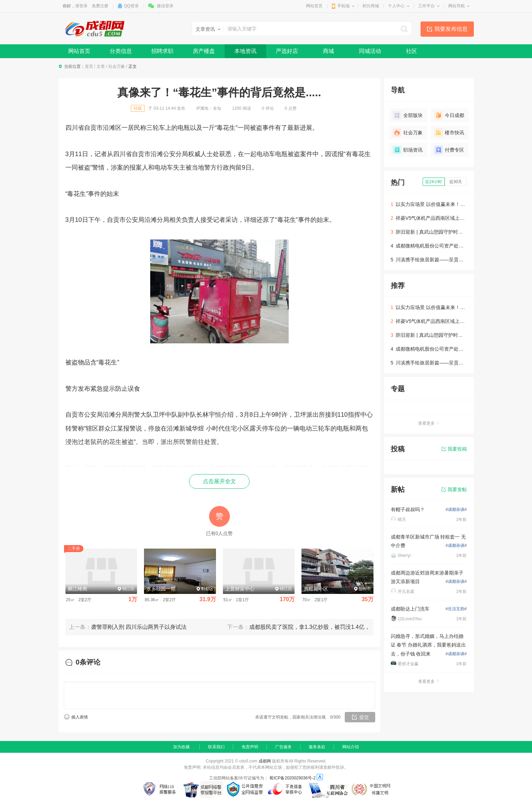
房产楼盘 (204, 51)
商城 (328, 51)
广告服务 (283, 747)
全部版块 (408, 115)
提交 (364, 717)
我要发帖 (454, 489)
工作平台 (426, 6)
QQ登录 (132, 6)
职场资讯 (408, 150)
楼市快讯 (449, 133)
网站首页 (314, 6)
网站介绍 (351, 747)
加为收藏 (181, 747)
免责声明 (250, 747)
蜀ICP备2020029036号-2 (292, 778)
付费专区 (449, 150)
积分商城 (371, 6)
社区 (412, 51)
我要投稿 (454, 449)
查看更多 (429, 423)
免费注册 (100, 6)
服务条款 (317, 747)
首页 (89, 66)
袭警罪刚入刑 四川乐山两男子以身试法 (139, 627)
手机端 (343, 6)
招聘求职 (162, 51)
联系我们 (216, 747)
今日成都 (449, 115)
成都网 (265, 761)
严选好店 (287, 51)
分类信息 (121, 51)
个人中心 (396, 6)
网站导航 (457, 6)
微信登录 (165, 6)
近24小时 (434, 182)
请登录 (81, 6)
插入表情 (80, 717)
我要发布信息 (451, 29)
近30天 (456, 182)
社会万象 (117, 66)
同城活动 (370, 51)
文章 (101, 66)
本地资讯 (245, 51)
